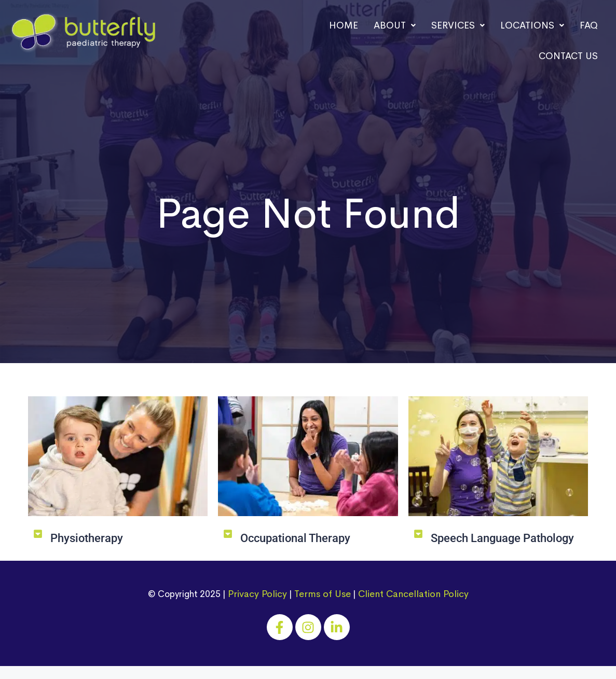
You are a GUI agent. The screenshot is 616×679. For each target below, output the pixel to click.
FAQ (589, 25)
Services (458, 25)
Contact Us (568, 56)
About (395, 25)
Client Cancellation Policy (413, 594)
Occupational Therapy (295, 538)
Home (344, 25)
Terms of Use (323, 594)
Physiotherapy (87, 538)
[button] (395, 26)
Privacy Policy (257, 594)
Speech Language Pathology (502, 538)
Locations (532, 25)
